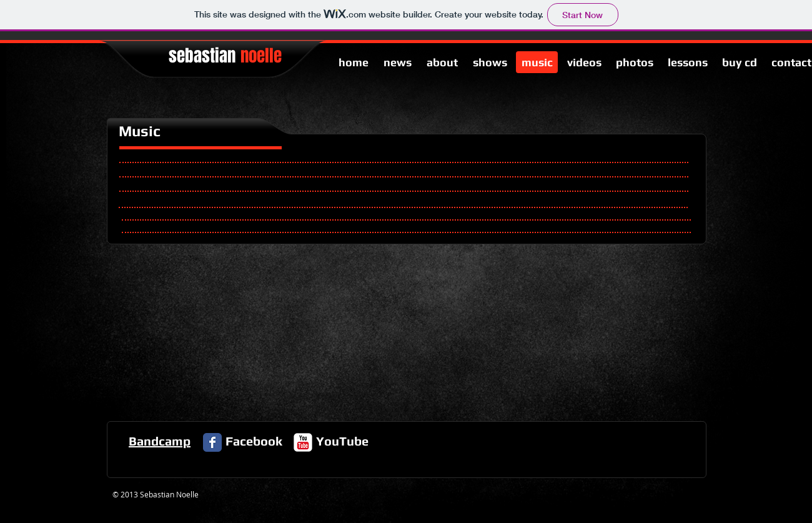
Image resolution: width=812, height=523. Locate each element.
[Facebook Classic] (212, 442)
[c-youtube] (303, 442)
